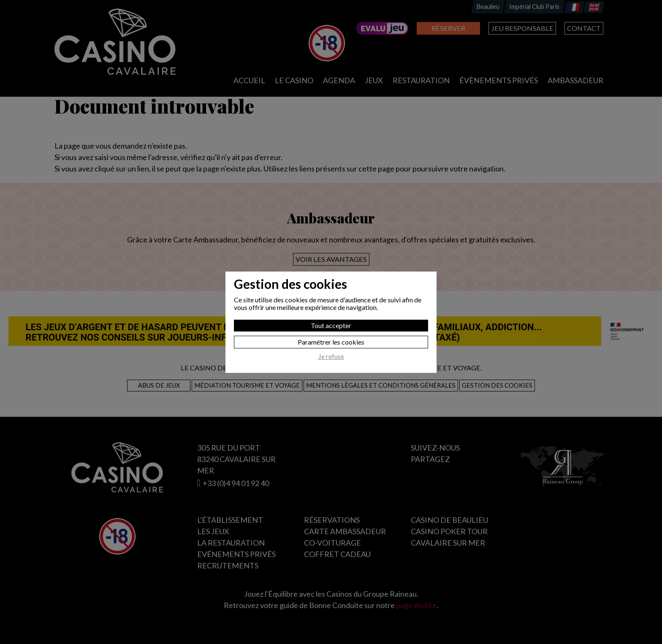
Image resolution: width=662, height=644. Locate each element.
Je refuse (331, 356)
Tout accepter (331, 325)
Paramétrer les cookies (331, 342)
